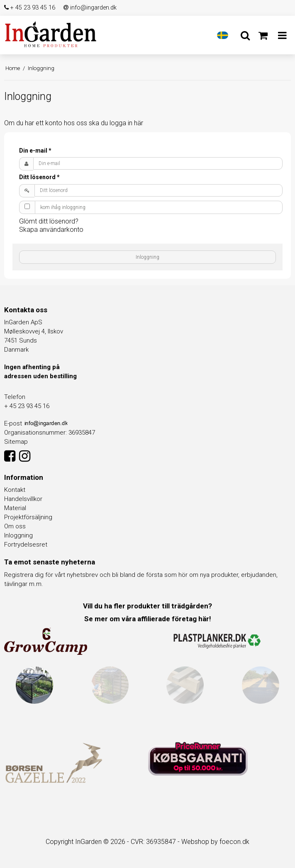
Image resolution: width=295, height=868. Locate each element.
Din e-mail (35, 151)
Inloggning (147, 257)
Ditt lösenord (39, 177)
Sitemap (16, 442)
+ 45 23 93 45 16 (30, 8)
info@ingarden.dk (90, 8)
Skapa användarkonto (51, 230)
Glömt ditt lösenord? (49, 221)
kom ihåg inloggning (63, 207)
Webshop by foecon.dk (215, 842)
